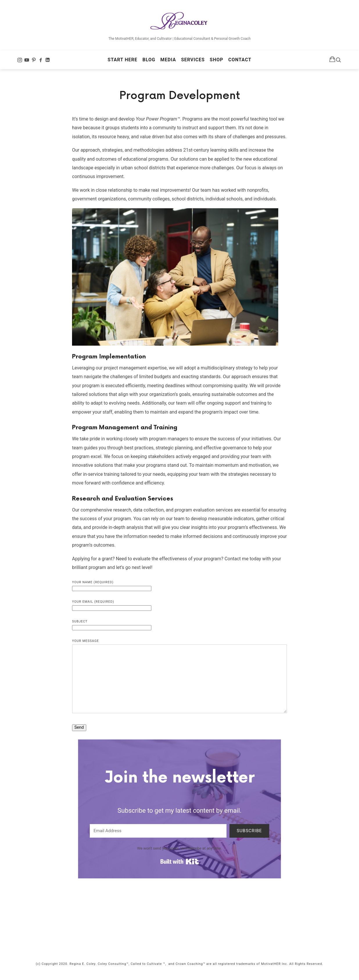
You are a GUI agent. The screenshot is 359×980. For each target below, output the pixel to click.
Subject (112, 631)
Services (193, 63)
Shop (217, 63)
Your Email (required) (112, 611)
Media (168, 63)
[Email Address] (158, 837)
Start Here (123, 63)
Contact (240, 63)
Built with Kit (180, 868)
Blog (149, 63)
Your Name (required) (112, 592)
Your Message (179, 683)
